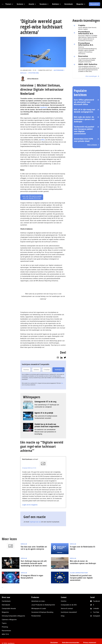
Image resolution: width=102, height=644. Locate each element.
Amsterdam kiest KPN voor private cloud (83, 140)
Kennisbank (6, 605)
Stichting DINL (34, 73)
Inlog (63, 616)
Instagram (97, 616)
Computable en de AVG (69, 605)
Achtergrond (59, 70)
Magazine (5, 612)
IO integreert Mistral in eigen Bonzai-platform (32, 577)
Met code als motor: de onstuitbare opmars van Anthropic (84, 119)
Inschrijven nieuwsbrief (69, 612)
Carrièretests (6, 601)
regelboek (43, 107)
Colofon (64, 601)
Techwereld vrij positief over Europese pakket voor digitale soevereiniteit (84, 130)
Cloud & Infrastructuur (79, 573)
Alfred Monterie (33, 79)
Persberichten (36, 616)
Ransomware (6, 631)
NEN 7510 (5, 634)
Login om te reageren (30, 505)
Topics (4, 623)
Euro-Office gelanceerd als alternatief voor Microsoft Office (84, 102)
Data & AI (23, 73)
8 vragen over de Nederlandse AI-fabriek (83, 548)
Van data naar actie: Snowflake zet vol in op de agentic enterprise (34, 548)
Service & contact (67, 609)
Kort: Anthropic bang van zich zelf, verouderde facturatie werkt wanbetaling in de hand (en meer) (34, 563)
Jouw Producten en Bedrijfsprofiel (43, 605)
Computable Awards (9, 609)
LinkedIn (96, 609)
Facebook (96, 601)
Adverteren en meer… (39, 601)
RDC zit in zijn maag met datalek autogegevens (84, 111)
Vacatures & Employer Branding (42, 612)
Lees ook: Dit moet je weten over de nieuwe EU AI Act (32, 197)
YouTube (96, 612)
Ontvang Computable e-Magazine (13, 616)
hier (62, 383)
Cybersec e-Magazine (9, 620)
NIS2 (43, 140)
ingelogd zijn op (35, 522)
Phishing (5, 627)
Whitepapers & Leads (39, 609)
